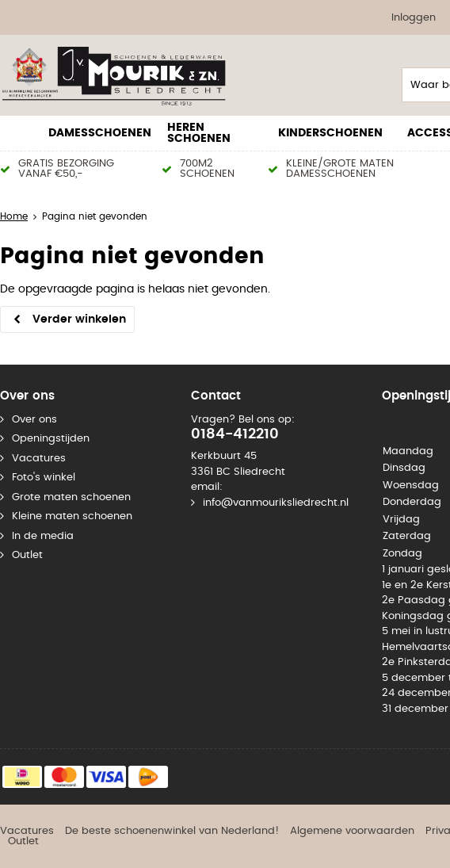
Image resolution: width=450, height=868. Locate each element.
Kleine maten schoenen (72, 516)
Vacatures (39, 459)
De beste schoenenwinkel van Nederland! (172, 831)
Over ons (34, 420)
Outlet (27, 555)
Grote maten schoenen (71, 497)
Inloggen (414, 18)
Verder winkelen (79, 319)
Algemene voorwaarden (352, 831)
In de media (43, 536)
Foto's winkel (44, 478)
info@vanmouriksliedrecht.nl (276, 503)
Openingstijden (51, 439)
